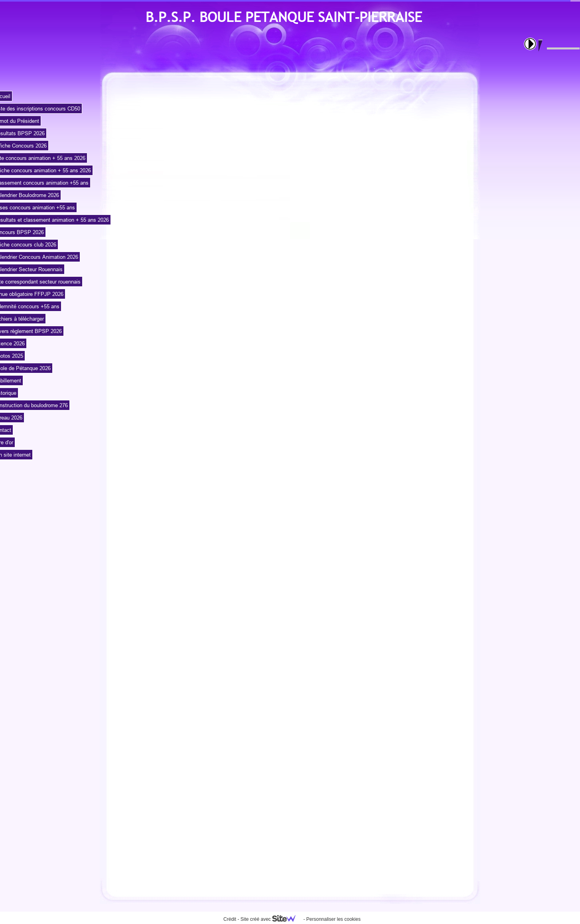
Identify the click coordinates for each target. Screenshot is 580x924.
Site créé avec (271, 919)
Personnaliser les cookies (333, 919)
